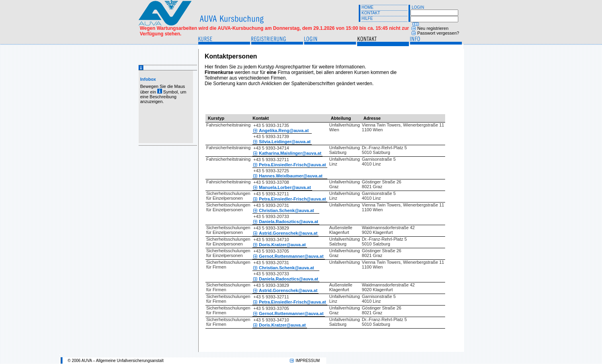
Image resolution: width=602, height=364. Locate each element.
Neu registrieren (433, 28)
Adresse (372, 118)
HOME (367, 7)
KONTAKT (371, 13)
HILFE (367, 18)
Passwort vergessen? (438, 33)
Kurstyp (216, 118)
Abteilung (341, 118)
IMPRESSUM (308, 361)
